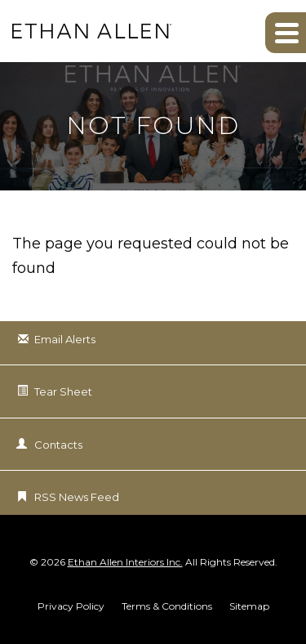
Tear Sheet (63, 391)
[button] (286, 33)
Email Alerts (65, 339)
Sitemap (249, 606)
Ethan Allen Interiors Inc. (125, 562)
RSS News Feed (77, 497)
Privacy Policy (71, 606)
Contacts (58, 445)
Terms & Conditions (167, 606)
